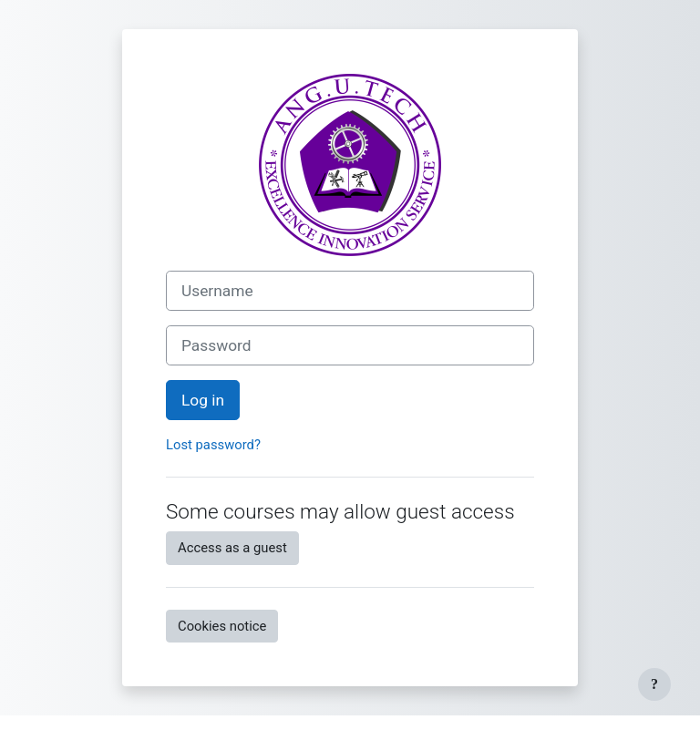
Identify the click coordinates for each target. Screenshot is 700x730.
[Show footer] (654, 684)
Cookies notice (222, 626)
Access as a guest (232, 548)
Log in (203, 400)
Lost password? (213, 445)
